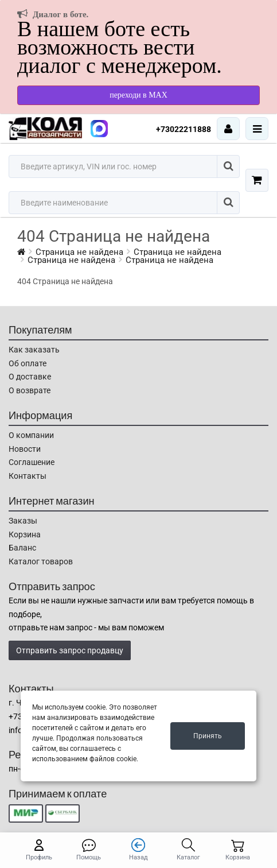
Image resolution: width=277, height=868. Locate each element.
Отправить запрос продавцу (70, 650)
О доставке (30, 377)
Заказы (23, 521)
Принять (208, 736)
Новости (25, 449)
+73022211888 (184, 129)
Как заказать (34, 350)
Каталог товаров (41, 561)
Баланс (22, 548)
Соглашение (32, 462)
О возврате (30, 390)
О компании (31, 435)
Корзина (25, 534)
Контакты (28, 476)
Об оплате (28, 363)
